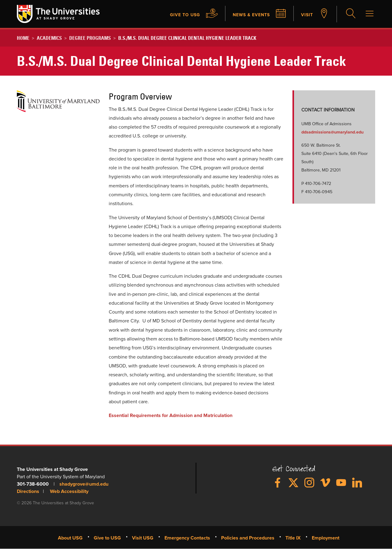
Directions (28, 491)
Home (23, 38)
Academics (49, 38)
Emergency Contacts (187, 538)
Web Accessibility (69, 491)
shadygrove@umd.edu (84, 484)
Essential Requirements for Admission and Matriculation (171, 416)
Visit (306, 15)
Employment (326, 538)
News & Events (248, 15)
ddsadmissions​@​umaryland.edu (332, 132)
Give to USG (177, 15)
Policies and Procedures (248, 538)
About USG (70, 538)
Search (350, 14)
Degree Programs (90, 38)
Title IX (293, 538)
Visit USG (143, 538)
